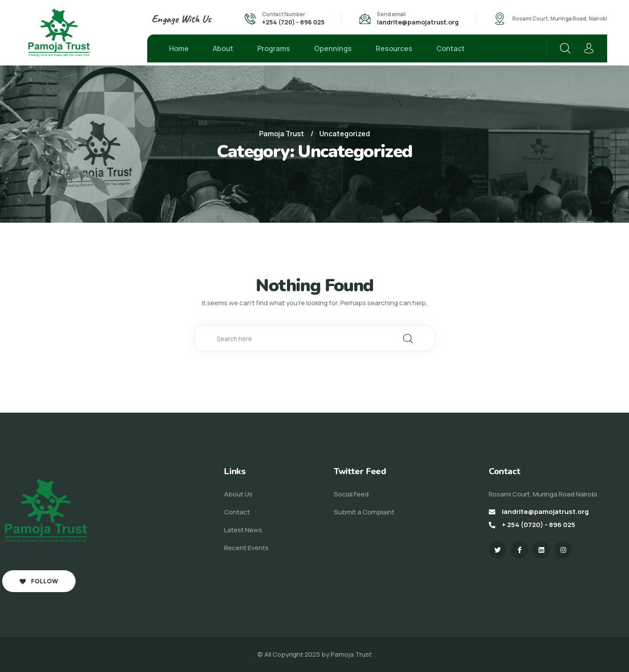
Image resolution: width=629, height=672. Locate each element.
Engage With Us (181, 19)
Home (179, 48)
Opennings (333, 48)
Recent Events (246, 548)
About (223, 48)
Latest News (243, 530)
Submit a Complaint (364, 512)
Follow (39, 581)
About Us (238, 494)
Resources (394, 48)
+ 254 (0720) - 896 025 (539, 525)
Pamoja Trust (351, 654)
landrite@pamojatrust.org (418, 22)
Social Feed (351, 494)
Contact (451, 48)
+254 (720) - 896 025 (293, 22)
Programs (274, 48)
